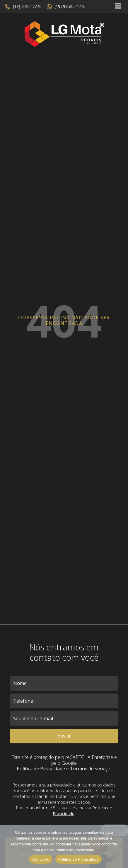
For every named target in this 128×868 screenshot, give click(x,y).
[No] (121, 847)
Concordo (41, 859)
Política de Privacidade (41, 769)
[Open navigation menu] (118, 7)
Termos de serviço (90, 769)
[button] (23, 7)
